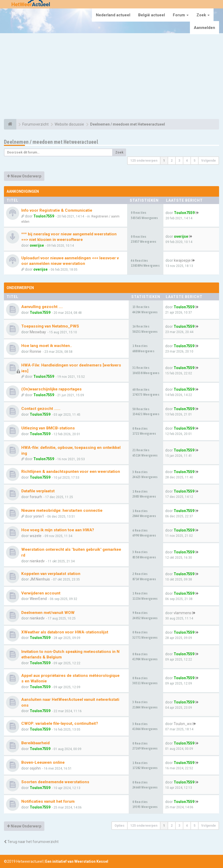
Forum (181, 15)
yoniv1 (39, 516)
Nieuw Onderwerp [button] (24, 176)
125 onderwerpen (144, 161)
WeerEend (38, 599)
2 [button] (172, 161)
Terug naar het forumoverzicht (31, 842)
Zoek (203, 15)
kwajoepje (182, 260)
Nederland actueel (113, 15)
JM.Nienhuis (40, 579)
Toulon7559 (44, 216)
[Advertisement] (111, 77)
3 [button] (179, 161)
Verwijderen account (41, 593)
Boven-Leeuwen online (43, 762)
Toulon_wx (183, 724)
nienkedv (37, 561)
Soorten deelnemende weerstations (55, 782)
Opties (120, 826)
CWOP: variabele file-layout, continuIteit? (60, 723)
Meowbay (38, 332)
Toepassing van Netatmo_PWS (50, 326)
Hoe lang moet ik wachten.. (47, 346)
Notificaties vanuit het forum (48, 801)
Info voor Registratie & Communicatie (57, 210)
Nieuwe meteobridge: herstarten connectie (62, 510)
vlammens (182, 613)
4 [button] (187, 161)
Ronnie (35, 351)
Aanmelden (204, 28)
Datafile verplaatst (38, 491)
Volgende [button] (209, 161)
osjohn (35, 768)
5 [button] (195, 161)
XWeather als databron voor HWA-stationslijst (65, 632)
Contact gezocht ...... (41, 409)
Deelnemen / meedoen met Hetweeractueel (51, 142)
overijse (37, 245)
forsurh (36, 497)
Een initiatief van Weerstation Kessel (77, 861)
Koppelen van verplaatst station (51, 574)
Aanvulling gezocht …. (42, 307)
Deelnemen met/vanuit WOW (48, 613)
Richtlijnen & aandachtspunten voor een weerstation (71, 472)
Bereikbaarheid (35, 743)
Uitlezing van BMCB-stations (48, 428)
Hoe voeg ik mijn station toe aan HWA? (58, 530)
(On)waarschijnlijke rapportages (51, 389)
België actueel (152, 15)
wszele (36, 536)
